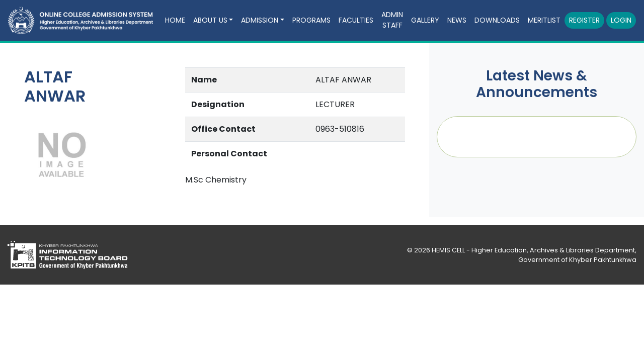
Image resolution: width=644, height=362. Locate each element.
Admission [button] (260, 20)
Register (584, 20)
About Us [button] (210, 20)
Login (621, 20)
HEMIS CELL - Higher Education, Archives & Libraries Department (533, 250)
